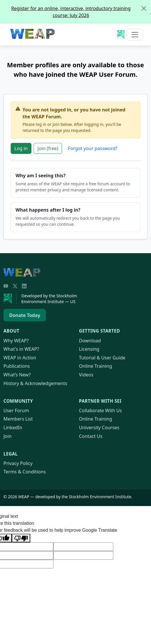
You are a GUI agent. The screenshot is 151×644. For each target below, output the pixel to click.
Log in (21, 148)
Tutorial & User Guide (102, 358)
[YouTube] (6, 286)
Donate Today (25, 315)
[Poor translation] (21, 538)
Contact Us (91, 436)
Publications (17, 366)
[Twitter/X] (15, 286)
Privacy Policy (18, 463)
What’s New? (17, 375)
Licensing (89, 349)
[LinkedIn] (24, 286)
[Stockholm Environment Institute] (10, 299)
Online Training (96, 366)
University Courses (99, 428)
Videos (86, 375)
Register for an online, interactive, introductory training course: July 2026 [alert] (81, 9)
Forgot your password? (93, 148)
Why (16, 341)
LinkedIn (13, 428)
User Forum (16, 410)
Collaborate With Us (100, 410)
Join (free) (48, 148)
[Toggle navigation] (135, 35)
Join (7, 436)
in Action (20, 358)
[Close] (144, 8)
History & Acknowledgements (35, 383)
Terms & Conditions (25, 472)
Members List (18, 419)
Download (90, 341)
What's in (21, 349)
